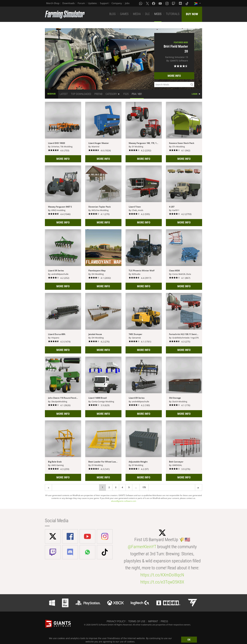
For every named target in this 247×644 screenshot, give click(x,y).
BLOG (112, 14)
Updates (92, 3)
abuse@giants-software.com (124, 501)
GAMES (124, 14)
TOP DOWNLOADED (81, 94)
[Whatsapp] (141, 3)
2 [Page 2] (109, 487)
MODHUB (52, 94)
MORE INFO (174, 76)
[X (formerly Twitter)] (147, 3)
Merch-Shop (53, 3)
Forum (81, 3)
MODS (158, 14)
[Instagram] (167, 3)
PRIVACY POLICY (116, 621)
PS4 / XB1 (137, 94)
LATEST (64, 94)
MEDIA (137, 14)
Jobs (127, 3)
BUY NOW (192, 14)
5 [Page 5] (129, 487)
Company (117, 3)
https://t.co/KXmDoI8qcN (162, 575)
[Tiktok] (187, 3)
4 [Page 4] (122, 487)
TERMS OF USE (137, 621)
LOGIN (195, 94)
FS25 (126, 94)
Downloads (69, 3)
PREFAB (98, 94)
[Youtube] (161, 3)
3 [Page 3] (116, 487)
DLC (147, 14)
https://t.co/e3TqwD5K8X (162, 582)
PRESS (164, 621)
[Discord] (181, 3)
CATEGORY (111, 94)
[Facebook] (154, 3)
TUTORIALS (173, 14)
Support (104, 3)
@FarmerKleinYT (142, 547)
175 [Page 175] (144, 487)
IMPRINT (153, 621)
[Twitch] (174, 3)
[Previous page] (199, 487)
